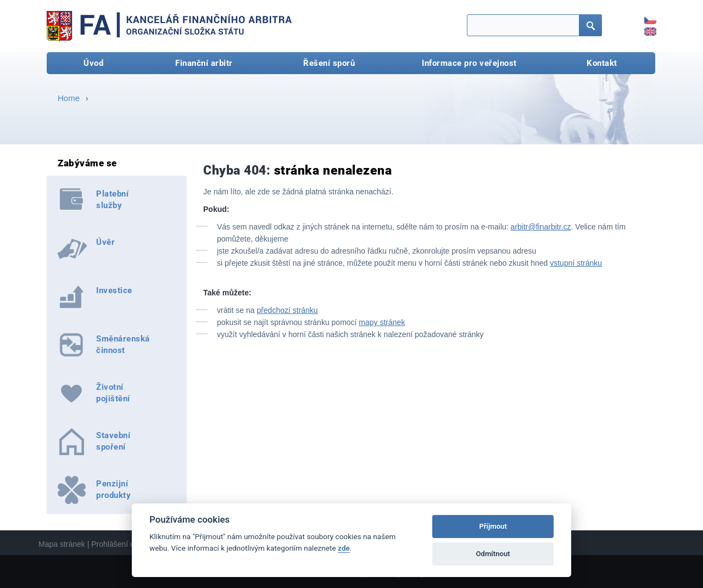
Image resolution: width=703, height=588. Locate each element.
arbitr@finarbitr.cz (541, 227)
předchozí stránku (287, 310)
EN (645, 28)
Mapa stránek (62, 544)
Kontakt (602, 63)
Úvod (93, 63)
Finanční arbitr (204, 63)
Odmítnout (493, 554)
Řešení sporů (329, 63)
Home (69, 98)
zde (344, 548)
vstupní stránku (576, 263)
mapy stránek (382, 322)
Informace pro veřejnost (469, 63)
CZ (645, 16)
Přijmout (493, 526)
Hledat (587, 26)
